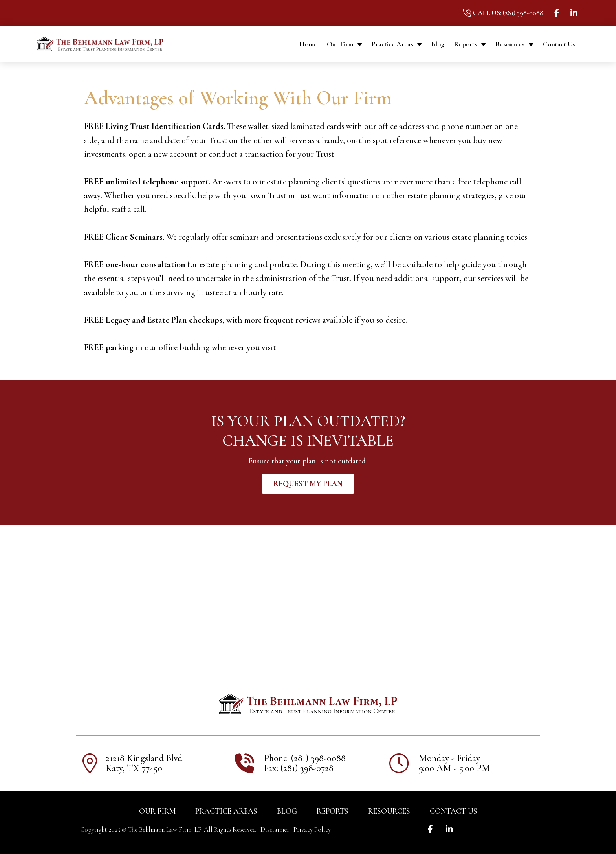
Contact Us (559, 44)
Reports (470, 44)
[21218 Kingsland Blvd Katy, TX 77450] (308, 594)
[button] (308, 484)
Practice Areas (397, 44)
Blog (438, 44)
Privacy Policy (312, 829)
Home (308, 44)
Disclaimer (275, 829)
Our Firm (344, 44)
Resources (514, 44)
